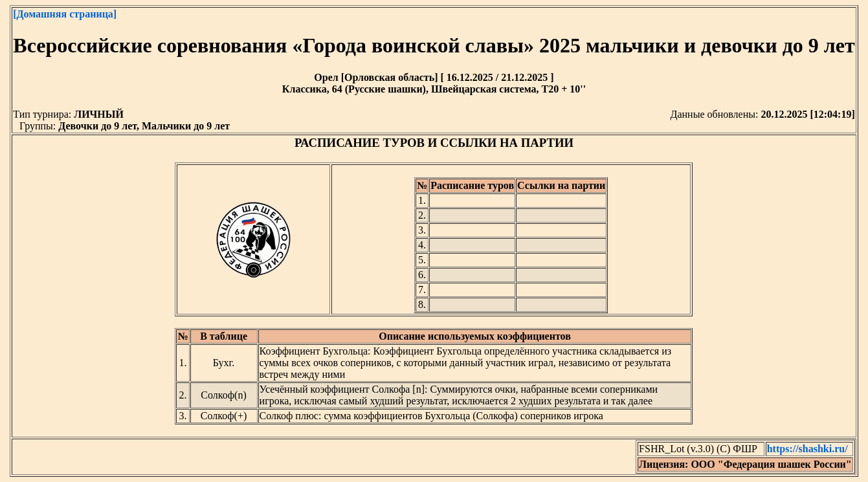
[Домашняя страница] (65, 14)
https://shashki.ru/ (807, 449)
